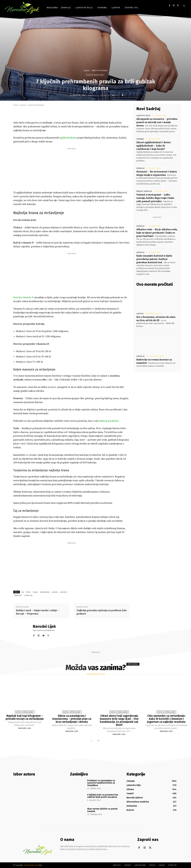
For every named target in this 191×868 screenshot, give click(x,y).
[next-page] (98, 741)
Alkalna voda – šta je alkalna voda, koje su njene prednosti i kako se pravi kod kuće (157, 233)
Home (16, 105)
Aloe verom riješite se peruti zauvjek (102, 810)
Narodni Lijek (79, 95)
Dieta (28, 592)
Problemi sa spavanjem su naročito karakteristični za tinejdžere (101, 783)
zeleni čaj (28, 595)
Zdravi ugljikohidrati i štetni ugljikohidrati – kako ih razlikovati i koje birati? (154, 146)
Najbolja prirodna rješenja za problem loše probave (102, 612)
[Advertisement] (71, 169)
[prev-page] (92, 741)
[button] (184, 6)
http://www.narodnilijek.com (44, 630)
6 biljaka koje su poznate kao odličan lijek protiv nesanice (103, 796)
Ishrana (140, 139)
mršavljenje (45, 592)
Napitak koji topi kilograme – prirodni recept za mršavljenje (25, 717)
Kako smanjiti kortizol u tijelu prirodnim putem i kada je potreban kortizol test (154, 259)
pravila (55, 592)
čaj (23, 592)
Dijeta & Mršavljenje (100, 70)
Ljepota (87, 70)
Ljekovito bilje (143, 116)
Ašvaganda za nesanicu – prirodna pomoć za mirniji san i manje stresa (157, 122)
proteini (64, 592)
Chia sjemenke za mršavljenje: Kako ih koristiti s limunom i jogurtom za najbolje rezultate (166, 719)
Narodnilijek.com (31, 865)
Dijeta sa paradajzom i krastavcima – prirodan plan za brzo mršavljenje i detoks (72, 719)
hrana (35, 592)
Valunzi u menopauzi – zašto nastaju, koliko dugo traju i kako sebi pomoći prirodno (155, 198)
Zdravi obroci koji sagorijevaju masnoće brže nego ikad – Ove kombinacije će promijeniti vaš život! (119, 720)
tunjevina (18, 595)
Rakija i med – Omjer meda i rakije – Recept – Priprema (38, 612)
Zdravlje (140, 168)
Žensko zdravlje (144, 191)
